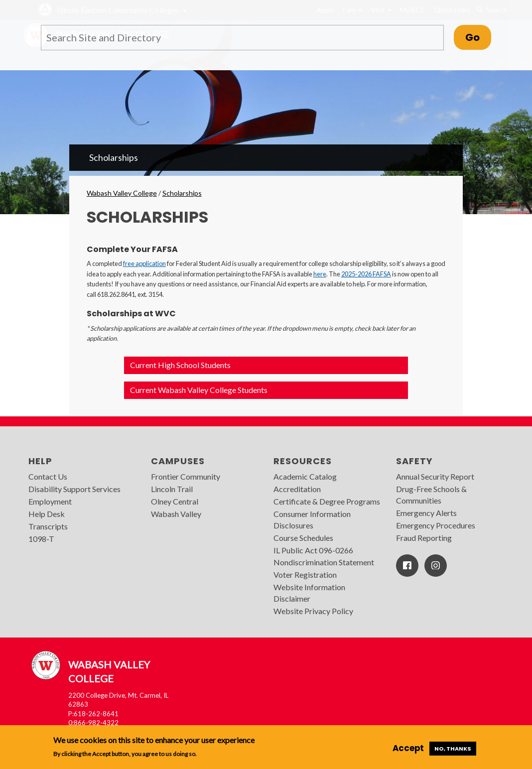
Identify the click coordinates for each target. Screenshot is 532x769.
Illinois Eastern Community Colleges (118, 10)
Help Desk (47, 514)
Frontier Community (186, 476)
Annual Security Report (435, 476)
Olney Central (175, 501)
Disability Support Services (74, 489)
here (320, 274)
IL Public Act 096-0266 (313, 550)
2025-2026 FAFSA (366, 274)
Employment (50, 501)
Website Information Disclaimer (309, 593)
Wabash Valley (176, 514)
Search (492, 10)
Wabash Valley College (122, 193)
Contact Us (48, 476)
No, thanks (453, 749)
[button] (266, 365)
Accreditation (297, 489)
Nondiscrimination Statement (324, 562)
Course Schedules (303, 538)
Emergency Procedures (436, 525)
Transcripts (48, 526)
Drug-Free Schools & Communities (431, 495)
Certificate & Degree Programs (327, 501)
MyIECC (413, 10)
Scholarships (114, 157)
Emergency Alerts (426, 513)
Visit (381, 10)
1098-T (41, 539)
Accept (408, 748)
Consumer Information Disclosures (312, 519)
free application (144, 263)
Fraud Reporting (424, 538)
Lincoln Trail (172, 489)
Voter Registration (305, 575)
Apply (325, 10)
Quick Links (452, 10)
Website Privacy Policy (313, 611)
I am (352, 10)
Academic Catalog (305, 476)
